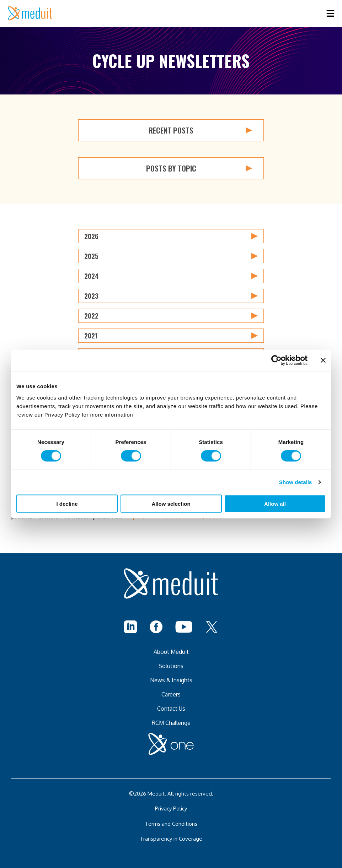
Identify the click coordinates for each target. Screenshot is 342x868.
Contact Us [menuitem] (171, 709)
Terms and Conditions (171, 824)
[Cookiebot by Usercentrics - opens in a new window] (276, 360)
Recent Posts (200, 130)
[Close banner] (323, 360)
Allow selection (171, 503)
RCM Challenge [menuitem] (171, 723)
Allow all (275, 503)
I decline (67, 503)
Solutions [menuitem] (171, 666)
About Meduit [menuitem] (171, 652)
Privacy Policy (171, 809)
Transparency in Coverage (171, 839)
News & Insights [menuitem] (171, 680)
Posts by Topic (199, 168)
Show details (296, 482)
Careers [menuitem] (171, 694)
